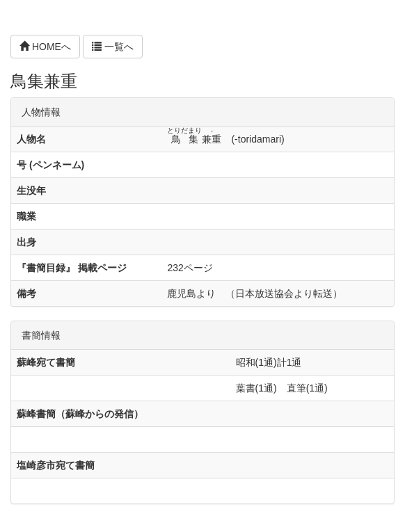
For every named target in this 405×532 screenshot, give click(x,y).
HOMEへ (45, 47)
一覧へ (113, 47)
